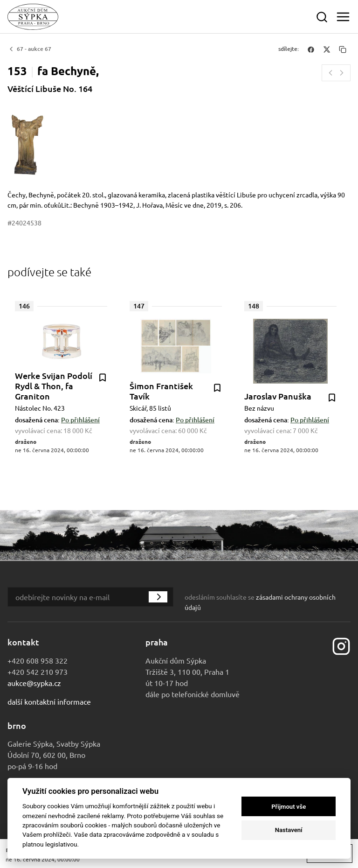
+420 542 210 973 (38, 672)
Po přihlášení (80, 420)
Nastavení (289, 830)
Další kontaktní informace (49, 701)
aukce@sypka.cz (34, 683)
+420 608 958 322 (38, 660)
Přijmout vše (289, 807)
